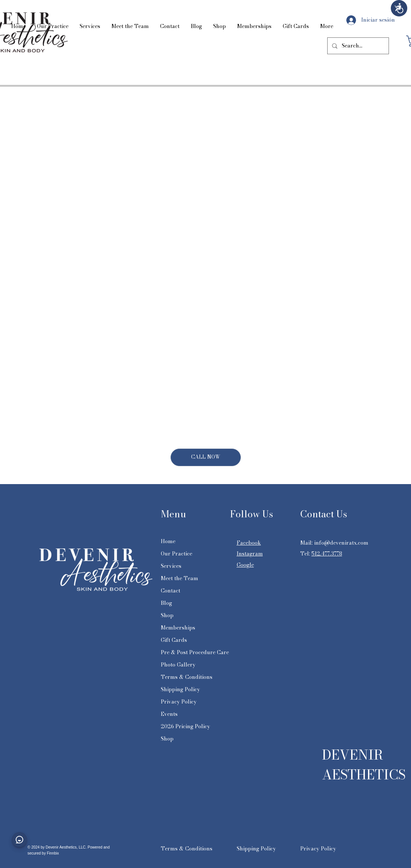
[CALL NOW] (206, 457)
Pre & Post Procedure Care (195, 652)
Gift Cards (174, 640)
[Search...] (357, 46)
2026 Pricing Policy (185, 726)
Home (168, 541)
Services (171, 566)
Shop (167, 615)
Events (169, 714)
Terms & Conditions (187, 677)
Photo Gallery (178, 665)
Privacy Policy (179, 702)
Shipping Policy (180, 689)
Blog (166, 603)
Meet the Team (180, 578)
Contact (171, 591)
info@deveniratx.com (341, 543)
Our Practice (177, 554)
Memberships (178, 628)
